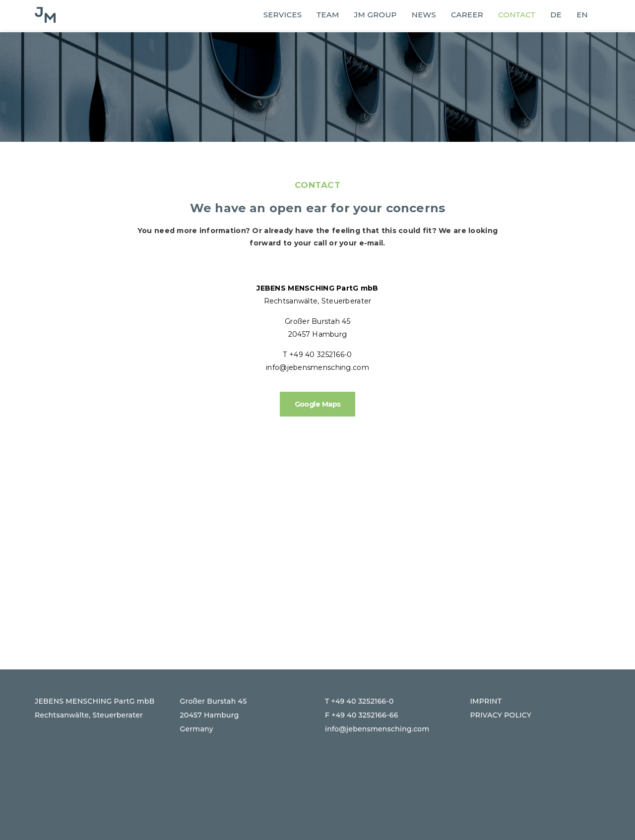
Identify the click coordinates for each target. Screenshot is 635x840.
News (424, 15)
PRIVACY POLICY (501, 715)
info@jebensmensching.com (317, 367)
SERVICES (283, 15)
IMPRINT (486, 701)
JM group (376, 15)
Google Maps (318, 404)
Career (467, 15)
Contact (517, 15)
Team (328, 15)
